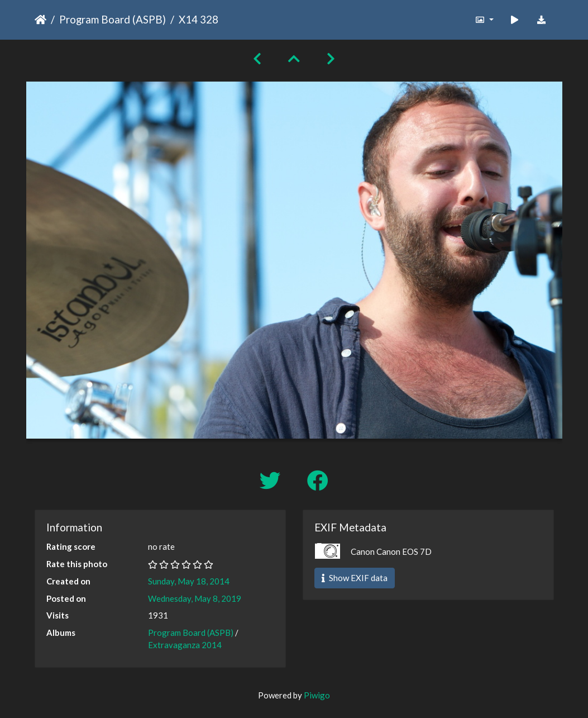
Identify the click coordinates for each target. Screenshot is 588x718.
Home (40, 20)
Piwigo (317, 695)
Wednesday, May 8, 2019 (195, 598)
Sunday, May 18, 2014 (189, 581)
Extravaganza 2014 (185, 645)
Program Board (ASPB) (113, 19)
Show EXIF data (355, 578)
